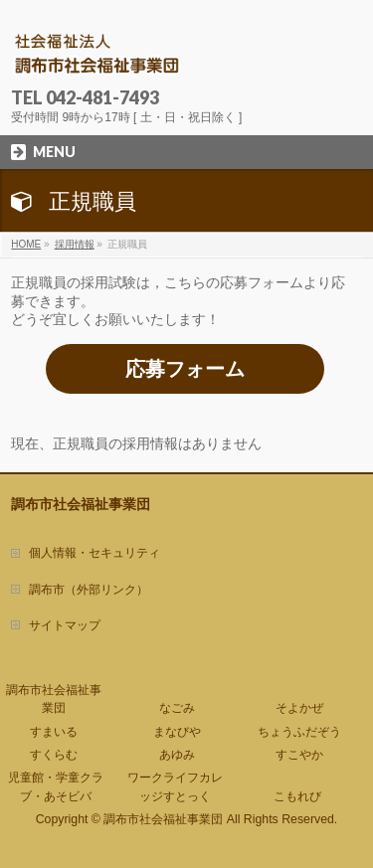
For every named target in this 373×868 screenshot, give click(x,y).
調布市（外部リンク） (89, 590)
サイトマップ (65, 625)
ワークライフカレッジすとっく (175, 786)
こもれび (297, 796)
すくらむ (54, 755)
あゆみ (177, 755)
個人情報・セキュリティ (94, 553)
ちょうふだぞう (299, 732)
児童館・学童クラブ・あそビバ (56, 786)
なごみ (177, 708)
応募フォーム (185, 369)
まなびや (177, 732)
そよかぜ (299, 708)
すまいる (54, 732)
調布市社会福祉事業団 (54, 699)
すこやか (299, 755)
